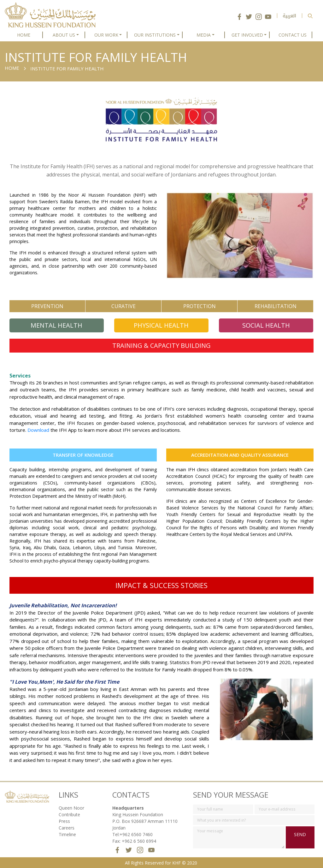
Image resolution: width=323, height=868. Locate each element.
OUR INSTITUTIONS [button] (155, 35)
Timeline (67, 834)
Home (12, 68)
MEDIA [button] (204, 35)
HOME (24, 35)
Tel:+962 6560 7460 (132, 834)
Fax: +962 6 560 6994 (134, 841)
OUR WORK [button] (106, 35)
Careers (67, 828)
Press (64, 821)
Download (38, 430)
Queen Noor (71, 808)
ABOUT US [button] (64, 35)
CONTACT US (293, 35)
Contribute (69, 814)
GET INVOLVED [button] (247, 35)
